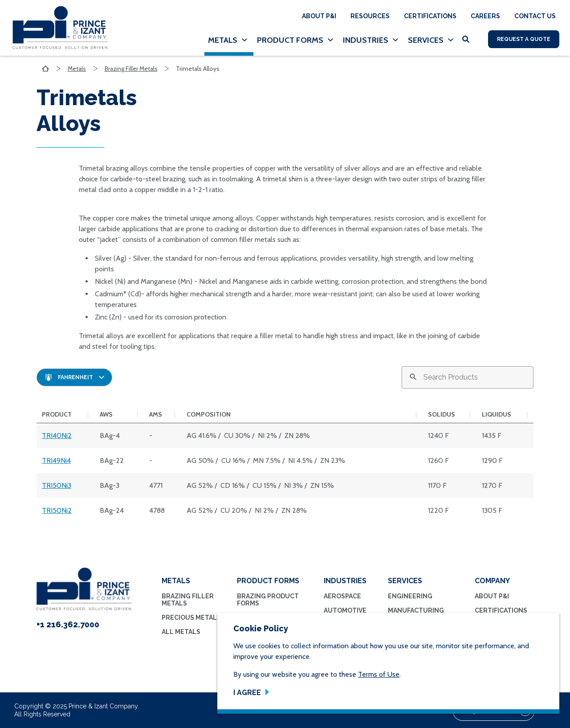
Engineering (410, 596)
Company (492, 581)
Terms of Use (379, 674)
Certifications (430, 16)
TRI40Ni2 (57, 436)
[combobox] (74, 377)
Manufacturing (416, 610)
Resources (370, 16)
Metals (223, 40)
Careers (485, 16)
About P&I (319, 16)
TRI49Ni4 (56, 460)
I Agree (247, 693)
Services (426, 40)
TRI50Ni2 (57, 510)
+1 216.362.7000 (68, 624)
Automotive (345, 610)
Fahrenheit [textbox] (75, 377)
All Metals (181, 632)
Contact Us (535, 16)
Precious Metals (191, 618)
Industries (366, 40)
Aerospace (342, 596)
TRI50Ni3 (57, 485)
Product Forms (290, 40)
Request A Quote (524, 39)
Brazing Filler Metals (131, 69)
